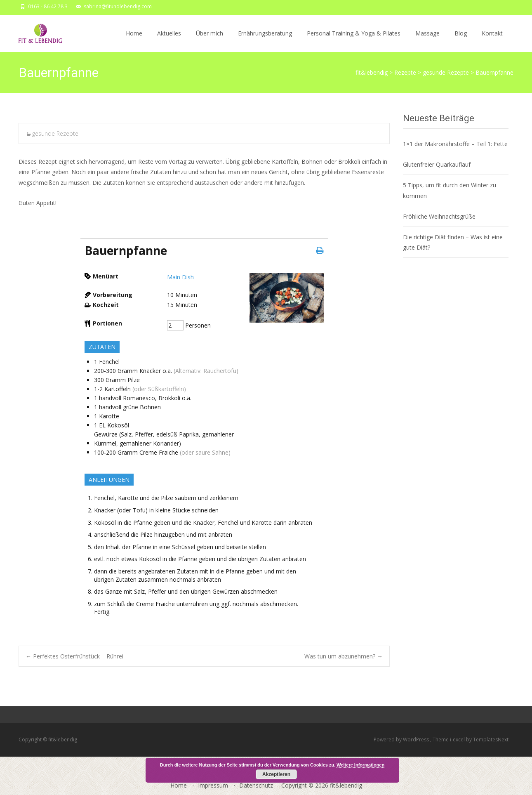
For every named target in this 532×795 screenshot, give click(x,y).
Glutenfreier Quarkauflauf (437, 164)
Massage (427, 41)
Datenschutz (256, 785)
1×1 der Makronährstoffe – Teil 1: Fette (455, 144)
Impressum (213, 785)
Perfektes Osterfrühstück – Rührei (74, 656)
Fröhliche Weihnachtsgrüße (439, 216)
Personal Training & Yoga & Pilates (354, 41)
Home (134, 41)
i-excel (458, 740)
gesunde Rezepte (55, 133)
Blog (461, 41)
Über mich (210, 41)
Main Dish (180, 277)
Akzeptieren (276, 774)
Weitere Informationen (360, 765)
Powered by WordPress (402, 740)
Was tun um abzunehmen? (344, 656)
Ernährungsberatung (265, 41)
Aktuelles (169, 41)
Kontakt (492, 41)
